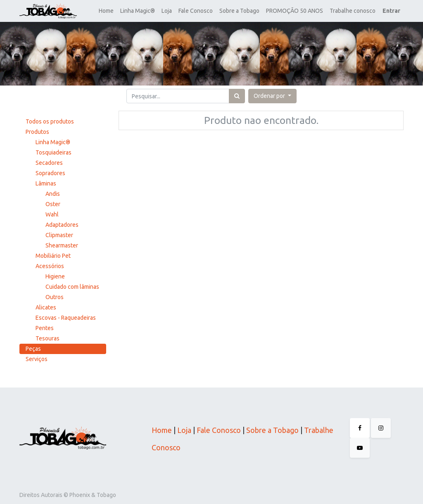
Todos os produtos (50, 121)
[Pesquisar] (237, 96)
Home (162, 430)
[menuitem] (106, 11)
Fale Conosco (218, 430)
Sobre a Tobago (272, 430)
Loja (183, 430)
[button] (272, 96)
